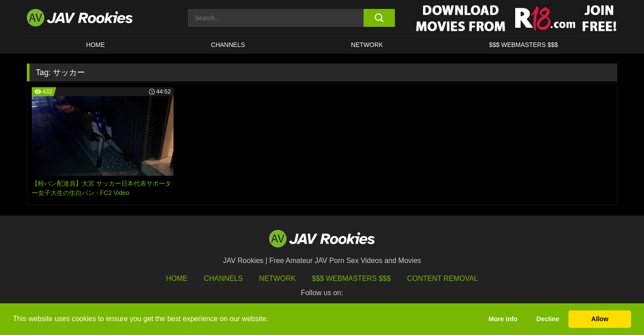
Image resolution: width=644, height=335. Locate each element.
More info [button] (503, 319)
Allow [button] (600, 319)
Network (367, 45)
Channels (228, 45)
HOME (96, 45)
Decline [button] (548, 319)
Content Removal (443, 278)
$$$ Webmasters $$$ (352, 278)
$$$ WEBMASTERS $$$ (523, 45)
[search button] (379, 18)
